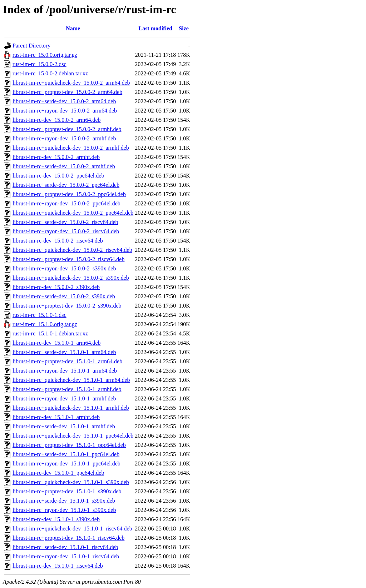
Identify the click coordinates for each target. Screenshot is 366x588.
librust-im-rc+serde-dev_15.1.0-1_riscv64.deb (65, 547)
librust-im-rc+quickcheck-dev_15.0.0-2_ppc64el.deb (73, 213)
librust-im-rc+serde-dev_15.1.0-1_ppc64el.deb (66, 454)
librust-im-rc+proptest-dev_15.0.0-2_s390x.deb (67, 306)
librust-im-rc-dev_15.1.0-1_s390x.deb (56, 519)
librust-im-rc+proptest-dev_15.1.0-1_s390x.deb (67, 491)
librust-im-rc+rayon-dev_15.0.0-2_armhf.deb (64, 138)
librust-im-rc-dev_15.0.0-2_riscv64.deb (58, 241)
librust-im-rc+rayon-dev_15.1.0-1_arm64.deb (65, 371)
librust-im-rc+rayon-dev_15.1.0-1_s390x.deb (64, 510)
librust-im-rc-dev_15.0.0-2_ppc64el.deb (58, 176)
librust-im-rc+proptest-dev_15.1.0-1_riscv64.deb (68, 538)
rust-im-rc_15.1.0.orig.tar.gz (45, 324)
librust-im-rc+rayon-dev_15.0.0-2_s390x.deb (64, 268)
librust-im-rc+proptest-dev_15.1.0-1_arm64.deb (67, 361)
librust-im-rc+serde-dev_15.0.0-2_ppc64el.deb (66, 185)
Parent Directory (31, 46)
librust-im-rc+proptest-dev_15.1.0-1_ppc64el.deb (69, 445)
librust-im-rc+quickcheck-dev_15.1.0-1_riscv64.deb (72, 529)
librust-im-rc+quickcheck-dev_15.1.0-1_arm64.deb (71, 380)
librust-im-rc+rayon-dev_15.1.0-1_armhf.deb (64, 398)
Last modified (155, 28)
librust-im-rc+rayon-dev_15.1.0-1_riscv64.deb (66, 556)
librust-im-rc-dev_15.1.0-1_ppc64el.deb (58, 473)
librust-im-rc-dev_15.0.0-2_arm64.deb (57, 120)
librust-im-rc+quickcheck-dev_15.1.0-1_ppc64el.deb (73, 436)
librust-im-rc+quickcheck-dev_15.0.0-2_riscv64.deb (72, 250)
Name (73, 28)
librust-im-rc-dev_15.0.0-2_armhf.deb (56, 157)
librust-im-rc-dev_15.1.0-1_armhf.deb (56, 417)
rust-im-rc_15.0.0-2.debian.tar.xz (50, 73)
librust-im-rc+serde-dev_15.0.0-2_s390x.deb (64, 296)
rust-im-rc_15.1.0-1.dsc (39, 315)
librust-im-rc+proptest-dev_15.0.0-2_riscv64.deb (68, 259)
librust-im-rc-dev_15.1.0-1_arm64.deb (57, 343)
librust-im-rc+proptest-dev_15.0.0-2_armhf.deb (67, 129)
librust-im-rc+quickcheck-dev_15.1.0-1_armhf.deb (71, 408)
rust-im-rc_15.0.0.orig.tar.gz (45, 55)
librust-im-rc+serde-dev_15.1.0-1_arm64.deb (64, 352)
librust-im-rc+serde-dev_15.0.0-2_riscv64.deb (65, 222)
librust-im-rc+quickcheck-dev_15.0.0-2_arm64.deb (71, 83)
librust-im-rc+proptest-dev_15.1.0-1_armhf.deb (67, 389)
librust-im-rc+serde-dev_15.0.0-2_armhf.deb (64, 166)
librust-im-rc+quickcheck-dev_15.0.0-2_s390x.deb (71, 278)
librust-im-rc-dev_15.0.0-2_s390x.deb (56, 287)
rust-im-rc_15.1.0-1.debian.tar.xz (50, 333)
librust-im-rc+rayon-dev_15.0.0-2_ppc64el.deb (66, 203)
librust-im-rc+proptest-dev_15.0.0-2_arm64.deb (67, 92)
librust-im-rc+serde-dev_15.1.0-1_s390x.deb (64, 501)
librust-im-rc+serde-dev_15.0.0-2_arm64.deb (64, 101)
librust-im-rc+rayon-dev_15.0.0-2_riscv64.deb (66, 231)
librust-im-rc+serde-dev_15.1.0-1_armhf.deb (64, 426)
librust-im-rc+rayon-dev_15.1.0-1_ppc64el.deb (66, 464)
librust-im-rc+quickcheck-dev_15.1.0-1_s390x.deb (71, 482)
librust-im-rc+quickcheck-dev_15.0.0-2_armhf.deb (71, 148)
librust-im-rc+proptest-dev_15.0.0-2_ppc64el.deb (69, 194)
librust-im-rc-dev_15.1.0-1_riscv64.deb (58, 566)
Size (184, 28)
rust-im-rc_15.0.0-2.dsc (39, 64)
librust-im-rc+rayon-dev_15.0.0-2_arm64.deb (65, 111)
